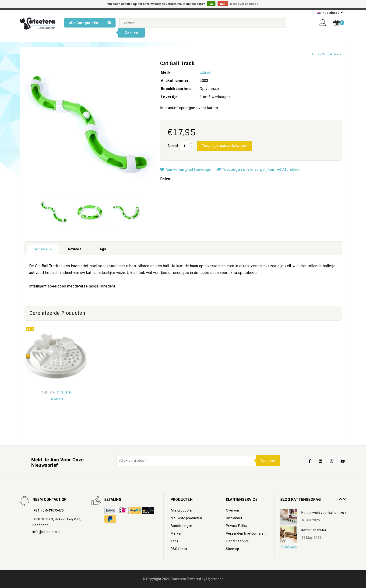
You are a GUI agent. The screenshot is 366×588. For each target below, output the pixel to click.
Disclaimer (234, 518)
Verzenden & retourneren (246, 533)
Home (315, 54)
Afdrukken (289, 170)
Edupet (206, 72)
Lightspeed (215, 579)
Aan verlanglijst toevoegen (187, 170)
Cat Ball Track (332, 54)
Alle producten (182, 510)
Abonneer (268, 461)
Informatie (43, 249)
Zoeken (131, 33)
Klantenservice (238, 541)
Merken (176, 533)
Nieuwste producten (186, 518)
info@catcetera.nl (46, 532)
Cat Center (56, 399)
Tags (102, 249)
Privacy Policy (237, 526)
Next (344, 497)
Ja (211, 4)
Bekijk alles (289, 547)
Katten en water (314, 530)
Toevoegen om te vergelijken (246, 170)
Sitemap (233, 549)
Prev (340, 497)
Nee (223, 4)
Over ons (233, 510)
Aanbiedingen (181, 526)
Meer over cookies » (244, 4)
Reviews (75, 249)
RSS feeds (179, 549)
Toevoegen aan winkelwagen (225, 146)
